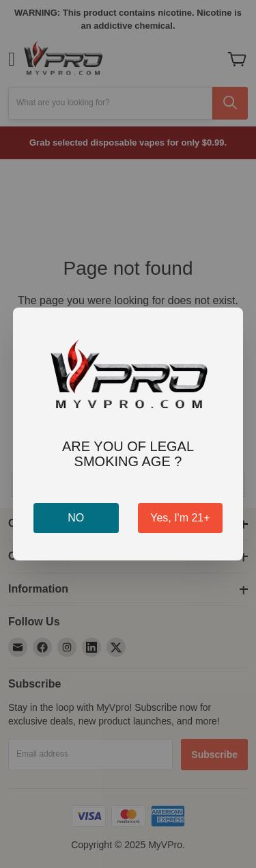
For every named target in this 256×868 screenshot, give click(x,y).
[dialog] (128, 434)
